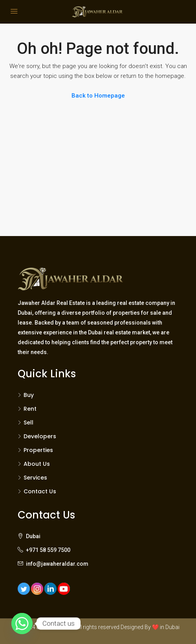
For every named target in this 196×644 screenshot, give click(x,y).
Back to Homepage (98, 96)
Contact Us (40, 491)
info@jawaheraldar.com (57, 564)
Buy (29, 395)
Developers (40, 436)
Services (35, 478)
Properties (38, 450)
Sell (28, 423)
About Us (37, 464)
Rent (30, 409)
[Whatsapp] (22, 624)
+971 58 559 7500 (48, 550)
